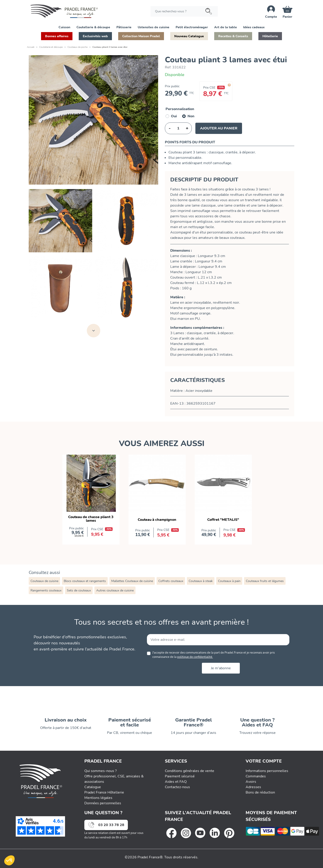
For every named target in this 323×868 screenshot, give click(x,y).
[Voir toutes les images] (94, 331)
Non (191, 116)
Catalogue (93, 787)
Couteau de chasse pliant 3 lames (91, 519)
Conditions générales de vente (190, 771)
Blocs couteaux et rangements (85, 581)
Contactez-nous (177, 787)
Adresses (253, 787)
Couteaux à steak (201, 581)
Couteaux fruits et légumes (265, 581)
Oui (174, 116)
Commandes (256, 776)
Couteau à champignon (157, 520)
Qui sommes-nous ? (100, 771)
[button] (64, 27)
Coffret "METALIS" (223, 520)
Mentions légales (98, 798)
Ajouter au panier (219, 128)
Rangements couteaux (46, 590)
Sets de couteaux (79, 590)
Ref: (168, 67)
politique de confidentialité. (195, 657)
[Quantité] (178, 128)
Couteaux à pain (229, 581)
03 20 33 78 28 (111, 825)
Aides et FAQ (176, 782)
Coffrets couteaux (171, 581)
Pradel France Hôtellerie (104, 792)
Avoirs (251, 782)
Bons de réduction (260, 792)
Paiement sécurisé (180, 776)
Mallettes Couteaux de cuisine (132, 581)
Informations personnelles (267, 771)
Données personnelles (103, 803)
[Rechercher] (184, 11)
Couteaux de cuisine (44, 581)
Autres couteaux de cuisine (115, 590)
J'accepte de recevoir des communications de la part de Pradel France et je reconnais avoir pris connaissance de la (214, 655)
